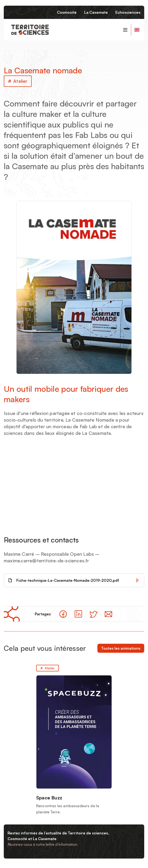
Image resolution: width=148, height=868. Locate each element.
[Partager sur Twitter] (93, 614)
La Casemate (96, 12)
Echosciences (128, 12)
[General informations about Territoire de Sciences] (137, 30)
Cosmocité (67, 12)
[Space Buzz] (74, 740)
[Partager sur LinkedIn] (78, 614)
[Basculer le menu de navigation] (125, 30)
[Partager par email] (109, 614)
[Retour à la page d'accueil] (30, 30)
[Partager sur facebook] (63, 614)
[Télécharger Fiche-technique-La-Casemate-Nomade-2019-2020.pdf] (74, 580)
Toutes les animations (121, 648)
